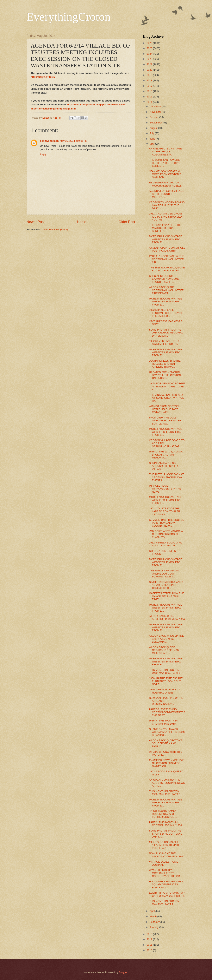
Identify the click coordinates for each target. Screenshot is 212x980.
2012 (150, 939)
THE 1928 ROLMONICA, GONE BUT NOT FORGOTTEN (167, 269)
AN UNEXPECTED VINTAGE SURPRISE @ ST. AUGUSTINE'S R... (165, 152)
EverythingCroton (69, 17)
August (154, 128)
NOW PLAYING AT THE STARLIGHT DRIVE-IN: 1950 (167, 855)
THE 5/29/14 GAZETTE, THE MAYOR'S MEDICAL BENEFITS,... (165, 228)
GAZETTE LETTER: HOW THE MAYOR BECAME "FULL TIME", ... (166, 596)
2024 (150, 54)
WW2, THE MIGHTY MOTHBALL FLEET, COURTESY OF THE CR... (165, 873)
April (152, 911)
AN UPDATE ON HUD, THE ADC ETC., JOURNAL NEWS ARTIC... (167, 783)
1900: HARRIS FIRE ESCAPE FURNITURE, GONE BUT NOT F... (166, 681)
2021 (150, 64)
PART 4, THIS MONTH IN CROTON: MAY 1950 (163, 722)
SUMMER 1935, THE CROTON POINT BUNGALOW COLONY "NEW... (167, 523)
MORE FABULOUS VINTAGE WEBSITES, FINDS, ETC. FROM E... (165, 239)
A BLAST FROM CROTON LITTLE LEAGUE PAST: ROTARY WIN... (164, 409)
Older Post (127, 222)
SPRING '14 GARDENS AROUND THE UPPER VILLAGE (163, 466)
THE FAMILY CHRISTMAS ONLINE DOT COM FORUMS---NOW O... (164, 574)
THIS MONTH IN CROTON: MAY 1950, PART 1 (164, 903)
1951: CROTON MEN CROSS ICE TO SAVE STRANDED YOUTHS (166, 217)
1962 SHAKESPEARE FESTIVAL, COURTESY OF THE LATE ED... (166, 313)
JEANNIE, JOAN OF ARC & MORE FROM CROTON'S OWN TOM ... (165, 174)
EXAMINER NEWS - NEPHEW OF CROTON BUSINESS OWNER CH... (166, 763)
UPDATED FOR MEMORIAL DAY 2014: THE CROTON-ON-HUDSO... (165, 375)
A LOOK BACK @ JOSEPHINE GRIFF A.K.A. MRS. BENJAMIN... (166, 639)
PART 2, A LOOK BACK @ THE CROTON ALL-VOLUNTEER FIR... (167, 259)
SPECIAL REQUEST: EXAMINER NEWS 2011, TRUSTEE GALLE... (165, 279)
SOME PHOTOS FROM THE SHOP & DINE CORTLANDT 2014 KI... (166, 834)
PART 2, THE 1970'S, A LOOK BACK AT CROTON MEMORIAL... (166, 455)
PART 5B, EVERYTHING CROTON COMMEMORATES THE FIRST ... (167, 712)
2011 (150, 945)
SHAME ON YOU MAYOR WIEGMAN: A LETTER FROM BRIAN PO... (167, 732)
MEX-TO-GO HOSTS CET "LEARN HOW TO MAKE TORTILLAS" (164, 845)
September (156, 123)
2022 (150, 59)
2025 (150, 48)
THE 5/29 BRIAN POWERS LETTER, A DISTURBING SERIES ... (165, 163)
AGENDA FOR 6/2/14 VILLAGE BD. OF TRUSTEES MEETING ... (167, 194)
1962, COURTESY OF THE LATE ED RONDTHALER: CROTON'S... (165, 511)
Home (82, 222)
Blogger (123, 972)
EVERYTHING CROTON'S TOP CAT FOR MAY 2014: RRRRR (167, 894)
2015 (150, 97)
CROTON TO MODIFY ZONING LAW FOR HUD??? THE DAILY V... (167, 205)
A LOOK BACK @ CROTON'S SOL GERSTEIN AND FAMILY (166, 743)
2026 (150, 43)
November (156, 112)
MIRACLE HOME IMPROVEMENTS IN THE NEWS (165, 489)
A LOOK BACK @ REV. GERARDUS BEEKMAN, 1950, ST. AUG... (164, 650)
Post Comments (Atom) (55, 230)
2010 (150, 950)
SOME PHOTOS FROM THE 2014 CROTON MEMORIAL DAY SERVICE (166, 333)
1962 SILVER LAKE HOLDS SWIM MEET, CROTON (165, 342)
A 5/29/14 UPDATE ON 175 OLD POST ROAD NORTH (167, 249)
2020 (150, 70)
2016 (150, 91)
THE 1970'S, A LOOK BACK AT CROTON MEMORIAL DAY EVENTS (166, 477)
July (152, 133)
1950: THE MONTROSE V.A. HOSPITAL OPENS (165, 691)
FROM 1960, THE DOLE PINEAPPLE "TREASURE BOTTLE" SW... (165, 421)
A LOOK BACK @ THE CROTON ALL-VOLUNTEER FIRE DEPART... (166, 290)
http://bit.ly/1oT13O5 (43, 77)
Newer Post (36, 222)
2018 (150, 80)
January (154, 927)
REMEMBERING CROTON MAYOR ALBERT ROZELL (165, 184)
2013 (150, 934)
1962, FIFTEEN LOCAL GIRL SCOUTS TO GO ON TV (165, 544)
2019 (150, 75)
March (153, 916)
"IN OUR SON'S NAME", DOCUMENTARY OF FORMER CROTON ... (163, 814)
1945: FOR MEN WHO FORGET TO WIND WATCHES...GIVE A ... (167, 386)
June (153, 139)
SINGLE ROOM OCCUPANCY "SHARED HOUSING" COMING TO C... (166, 585)
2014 (150, 102)
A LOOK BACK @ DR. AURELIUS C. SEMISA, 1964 (167, 617)
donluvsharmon (49, 141)
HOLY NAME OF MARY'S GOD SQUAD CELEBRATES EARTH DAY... (167, 885)
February (155, 922)
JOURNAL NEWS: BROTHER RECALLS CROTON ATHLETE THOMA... (166, 364)
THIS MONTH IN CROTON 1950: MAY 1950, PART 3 (165, 793)
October (154, 117)
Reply (43, 154)
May (152, 144)
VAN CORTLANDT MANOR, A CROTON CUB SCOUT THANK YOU (166, 534)
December (156, 106)
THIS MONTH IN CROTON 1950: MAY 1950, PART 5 (165, 671)
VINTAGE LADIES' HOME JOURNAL (164, 863)
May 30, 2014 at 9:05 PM (74, 141)
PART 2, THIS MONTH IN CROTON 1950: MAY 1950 (165, 824)
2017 (150, 86)
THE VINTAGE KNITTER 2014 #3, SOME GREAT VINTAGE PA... (166, 398)
